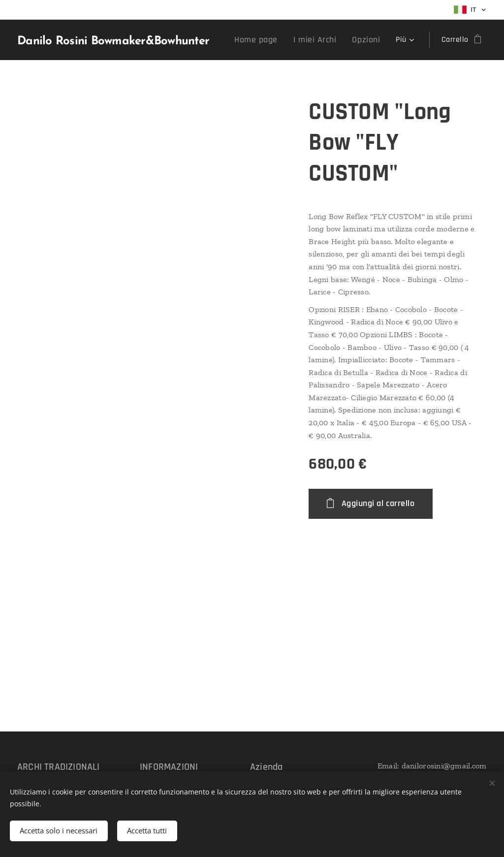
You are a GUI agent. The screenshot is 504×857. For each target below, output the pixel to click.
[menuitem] (269, 40)
